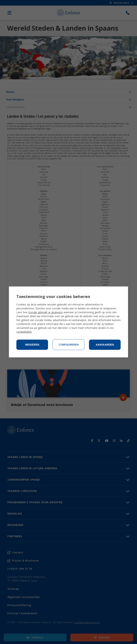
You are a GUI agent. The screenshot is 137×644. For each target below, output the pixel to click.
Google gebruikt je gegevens (46, 312)
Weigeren (32, 345)
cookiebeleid (24, 332)
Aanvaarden (105, 345)
